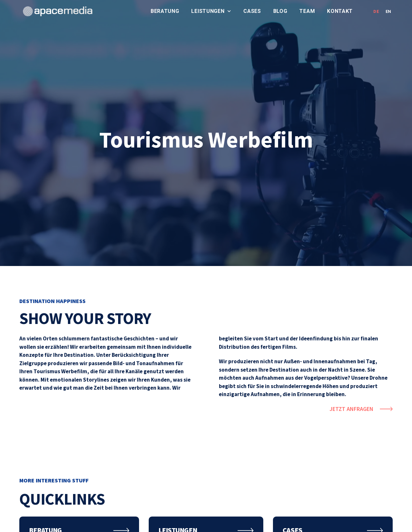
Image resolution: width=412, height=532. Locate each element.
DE (376, 11)
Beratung (165, 11)
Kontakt (340, 11)
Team (307, 11)
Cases (252, 11)
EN (389, 11)
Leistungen (211, 11)
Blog (280, 11)
